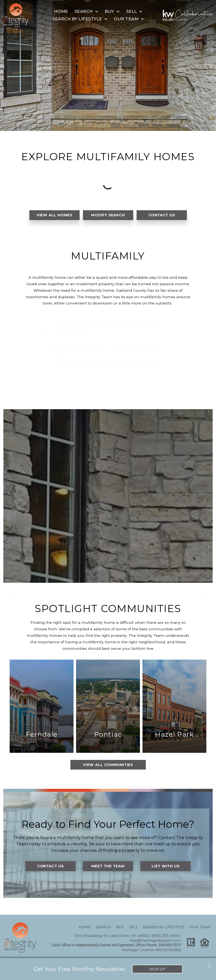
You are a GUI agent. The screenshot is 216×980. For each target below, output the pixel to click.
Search (103, 928)
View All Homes (54, 215)
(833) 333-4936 (165, 937)
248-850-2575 (170, 947)
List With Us (166, 868)
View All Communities (108, 766)
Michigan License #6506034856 (152, 951)
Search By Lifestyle (164, 928)
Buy (120, 928)
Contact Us (162, 215)
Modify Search (108, 215)
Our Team (200, 928)
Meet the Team (108, 868)
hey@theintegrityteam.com (155, 942)
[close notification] (209, 965)
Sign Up (157, 969)
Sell (133, 928)
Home (61, 11)
